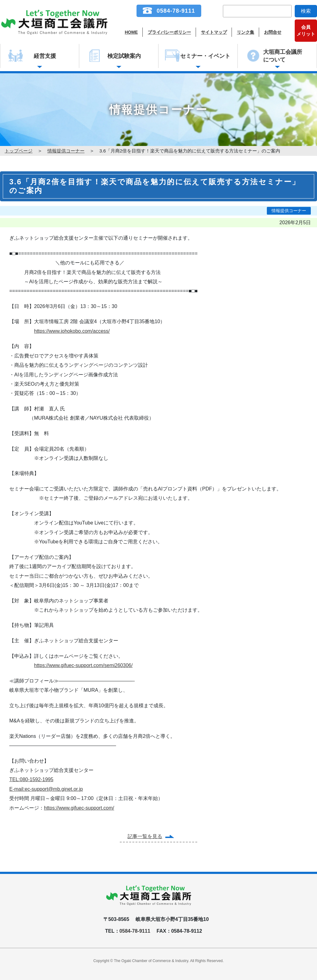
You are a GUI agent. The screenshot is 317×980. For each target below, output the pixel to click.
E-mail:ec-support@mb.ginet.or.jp (46, 789)
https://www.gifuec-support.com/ (79, 808)
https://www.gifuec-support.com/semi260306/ (83, 665)
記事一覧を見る (145, 836)
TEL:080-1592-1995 (31, 779)
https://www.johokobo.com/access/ (72, 331)
